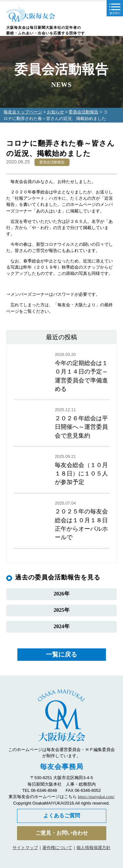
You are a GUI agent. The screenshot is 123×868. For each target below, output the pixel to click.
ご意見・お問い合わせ (62, 833)
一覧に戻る (61, 654)
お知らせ (55, 112)
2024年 (62, 626)
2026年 (62, 594)
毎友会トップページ (23, 112)
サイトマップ (25, 848)
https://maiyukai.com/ (96, 797)
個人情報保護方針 (93, 848)
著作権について (57, 848)
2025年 (62, 610)
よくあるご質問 (62, 816)
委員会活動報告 (83, 112)
